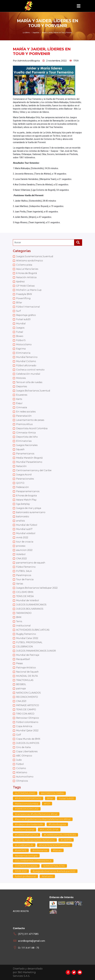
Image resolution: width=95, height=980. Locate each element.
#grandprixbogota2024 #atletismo (35, 840)
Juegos (20, 328)
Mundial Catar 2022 (27, 638)
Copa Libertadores (27, 751)
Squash (20, 449)
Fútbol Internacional (28, 307)
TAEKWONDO (24, 613)
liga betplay (23, 504)
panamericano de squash (31, 563)
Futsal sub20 (23, 319)
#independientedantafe (29, 824)
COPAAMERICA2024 (26, 866)
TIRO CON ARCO (25, 714)
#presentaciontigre (26, 856)
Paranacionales (25, 479)
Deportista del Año (27, 437)
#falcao (57, 850)
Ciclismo (21, 768)
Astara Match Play (26, 500)
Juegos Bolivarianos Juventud (33, 391)
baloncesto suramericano (31, 512)
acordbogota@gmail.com (32, 941)
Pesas (19, 663)
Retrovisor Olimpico (28, 718)
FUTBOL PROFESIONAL (29, 642)
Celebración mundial (28, 374)
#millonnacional (25, 830)
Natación (21, 466)
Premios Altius (24, 424)
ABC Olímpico (24, 756)
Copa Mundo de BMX (28, 739)
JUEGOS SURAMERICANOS (31, 605)
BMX (19, 617)
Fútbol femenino (26, 567)
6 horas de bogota (26, 496)
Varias (20, 584)
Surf (18, 311)
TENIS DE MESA (25, 596)
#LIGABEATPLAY (24, 845)
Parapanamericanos (28, 491)
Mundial (21, 324)
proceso (21, 546)
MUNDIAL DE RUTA (27, 676)
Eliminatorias (24, 441)
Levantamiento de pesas (30, 420)
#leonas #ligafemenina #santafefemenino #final (43, 819)
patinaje (21, 689)
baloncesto (23, 517)
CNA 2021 (21, 701)
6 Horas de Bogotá (27, 273)
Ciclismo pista (24, 265)
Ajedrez (20, 282)
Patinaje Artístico (26, 668)
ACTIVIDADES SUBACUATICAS (33, 630)
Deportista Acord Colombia (32, 428)
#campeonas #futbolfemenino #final (36, 814)
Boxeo (20, 336)
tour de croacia (25, 542)
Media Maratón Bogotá (29, 458)
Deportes (22, 386)
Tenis (19, 621)
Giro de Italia (23, 747)
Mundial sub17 (24, 529)
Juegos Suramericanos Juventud (35, 256)
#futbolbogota (57, 824)
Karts (19, 399)
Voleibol (21, 554)
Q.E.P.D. (20, 483)
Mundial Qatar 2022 (27, 730)
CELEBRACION (24, 647)
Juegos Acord (24, 475)
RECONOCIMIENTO (27, 697)
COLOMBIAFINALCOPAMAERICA (33, 861)
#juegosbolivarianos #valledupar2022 (54, 871)
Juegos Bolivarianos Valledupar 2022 (37, 588)
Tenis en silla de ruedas (29, 382)
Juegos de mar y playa (29, 508)
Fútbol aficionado (26, 365)
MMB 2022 (21, 871)
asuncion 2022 (24, 550)
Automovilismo (25, 777)
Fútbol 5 (21, 340)
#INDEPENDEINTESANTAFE (55, 845)
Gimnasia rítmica (26, 433)
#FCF (47, 804)
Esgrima (21, 349)
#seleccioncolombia (27, 804)
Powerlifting (23, 298)
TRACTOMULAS (25, 680)
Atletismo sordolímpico (30, 261)
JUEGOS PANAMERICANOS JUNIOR (36, 651)
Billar (19, 303)
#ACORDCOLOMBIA (52, 793)
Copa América (24, 726)
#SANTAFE (21, 850)
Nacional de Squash (27, 672)
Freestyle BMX (24, 294)
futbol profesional (25, 876)
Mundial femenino (27, 357)
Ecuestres (22, 395)
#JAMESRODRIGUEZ (27, 809)
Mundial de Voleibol (28, 600)
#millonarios (40, 850)
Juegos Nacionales (27, 445)
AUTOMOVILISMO (25, 793)
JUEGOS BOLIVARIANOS (30, 609)
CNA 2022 (21, 558)
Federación (23, 487)
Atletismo (22, 772)
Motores (21, 378)
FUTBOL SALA (24, 571)
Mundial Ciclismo (26, 361)
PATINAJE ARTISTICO (28, 705)
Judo (19, 760)
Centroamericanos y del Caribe (34, 470)
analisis (20, 521)
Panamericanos (25, 454)
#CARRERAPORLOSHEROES (60, 835)
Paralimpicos (24, 575)
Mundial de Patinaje (28, 655)
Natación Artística (26, 277)
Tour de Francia (25, 579)
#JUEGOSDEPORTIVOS (28, 798)
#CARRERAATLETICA (27, 835)
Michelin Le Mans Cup (29, 290)
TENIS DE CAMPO (26, 710)
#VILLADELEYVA (49, 830)
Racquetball (23, 659)
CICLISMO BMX (25, 592)
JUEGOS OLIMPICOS (28, 743)
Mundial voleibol (26, 533)
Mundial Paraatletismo (29, 462)
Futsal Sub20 (66, 798)
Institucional (23, 626)
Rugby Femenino (26, 634)
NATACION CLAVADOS (28, 693)
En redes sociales (26, 412)
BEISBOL (21, 684)
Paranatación (24, 416)
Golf (19, 735)
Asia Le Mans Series (27, 269)
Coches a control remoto (30, 370)
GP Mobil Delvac (26, 286)
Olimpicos (22, 781)
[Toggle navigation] (79, 6)
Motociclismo (24, 345)
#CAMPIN (66, 840)
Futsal (20, 332)
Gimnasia (22, 407)
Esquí (19, 403)
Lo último (26, 33)
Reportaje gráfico (26, 315)
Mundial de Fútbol (27, 525)
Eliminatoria (23, 353)
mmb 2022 (22, 538)
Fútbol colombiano (27, 722)
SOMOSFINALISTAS (54, 866)
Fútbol (20, 764)
